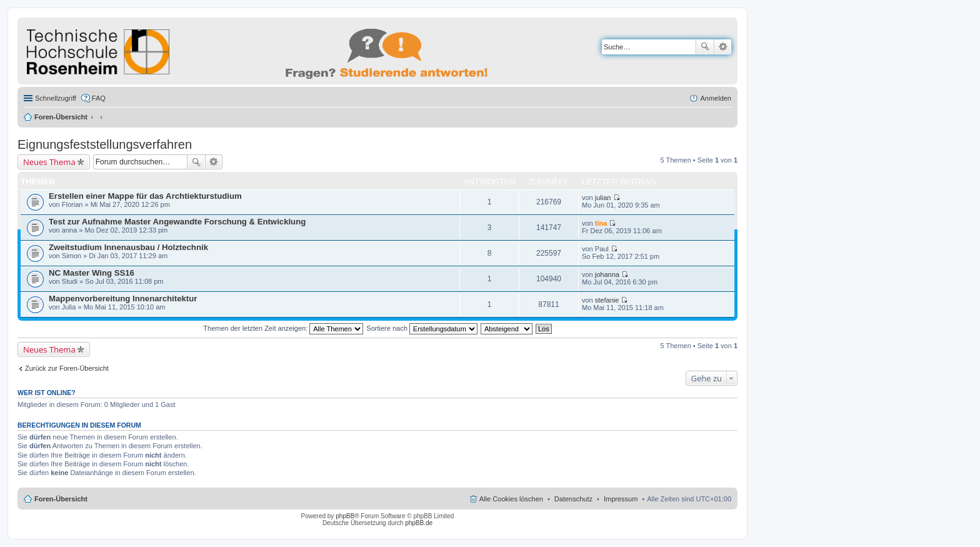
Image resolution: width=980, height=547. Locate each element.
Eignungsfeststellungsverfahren (105, 144)
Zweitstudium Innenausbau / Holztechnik (128, 247)
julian (603, 198)
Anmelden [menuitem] (716, 98)
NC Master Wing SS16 (92, 273)
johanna (607, 274)
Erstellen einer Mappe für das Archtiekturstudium (145, 196)
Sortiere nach (422, 328)
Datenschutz (573, 499)
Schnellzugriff (56, 98)
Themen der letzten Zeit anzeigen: (283, 328)
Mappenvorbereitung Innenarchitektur (123, 299)
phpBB (345, 516)
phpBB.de (419, 523)
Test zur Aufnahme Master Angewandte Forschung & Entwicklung (177, 222)
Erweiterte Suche (723, 47)
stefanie (607, 300)
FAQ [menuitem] (99, 98)
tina (601, 223)
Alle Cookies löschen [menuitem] (511, 499)
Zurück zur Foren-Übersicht (67, 368)
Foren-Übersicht (61, 117)
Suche (705, 47)
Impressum (621, 499)
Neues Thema (49, 162)
